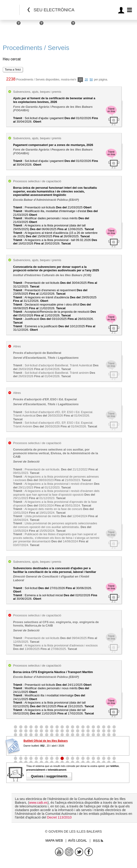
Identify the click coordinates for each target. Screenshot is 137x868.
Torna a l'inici (13, 70)
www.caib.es (38, 803)
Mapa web (54, 840)
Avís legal (77, 840)
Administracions (58, 25)
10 (80, 80)
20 (86, 80)
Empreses (31, 25)
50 (91, 80)
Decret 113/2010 (59, 817)
